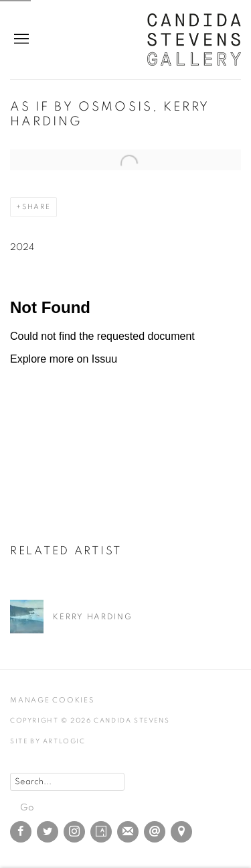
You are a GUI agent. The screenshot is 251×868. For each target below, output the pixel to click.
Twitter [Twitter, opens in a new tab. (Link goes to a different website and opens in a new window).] (48, 832)
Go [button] (27, 808)
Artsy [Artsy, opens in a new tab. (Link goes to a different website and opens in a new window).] (101, 832)
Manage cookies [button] (52, 700)
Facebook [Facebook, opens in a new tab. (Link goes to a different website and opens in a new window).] (21, 832)
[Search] (67, 782)
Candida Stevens (194, 40)
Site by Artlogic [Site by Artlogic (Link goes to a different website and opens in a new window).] (48, 741)
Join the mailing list (128, 832)
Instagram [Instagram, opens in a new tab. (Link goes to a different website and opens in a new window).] (74, 832)
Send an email (155, 832)
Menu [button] (20, 40)
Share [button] (36, 207)
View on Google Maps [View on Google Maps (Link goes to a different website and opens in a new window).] (181, 832)
